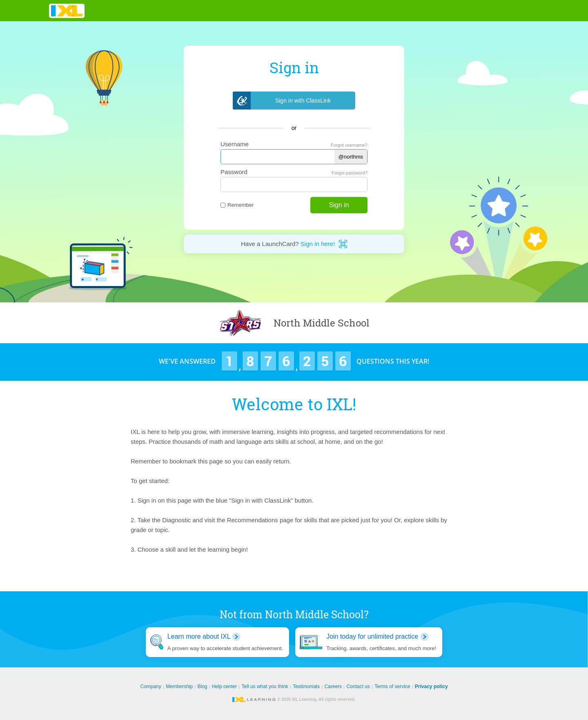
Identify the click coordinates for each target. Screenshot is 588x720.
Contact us (358, 686)
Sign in (339, 205)
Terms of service (392, 686)
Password (234, 172)
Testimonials (306, 686)
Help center (224, 686)
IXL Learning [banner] (67, 11)
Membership (179, 686)
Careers (333, 686)
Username (235, 144)
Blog (203, 686)
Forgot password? (350, 173)
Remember (237, 205)
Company (150, 686)
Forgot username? (349, 145)
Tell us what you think (265, 686)
